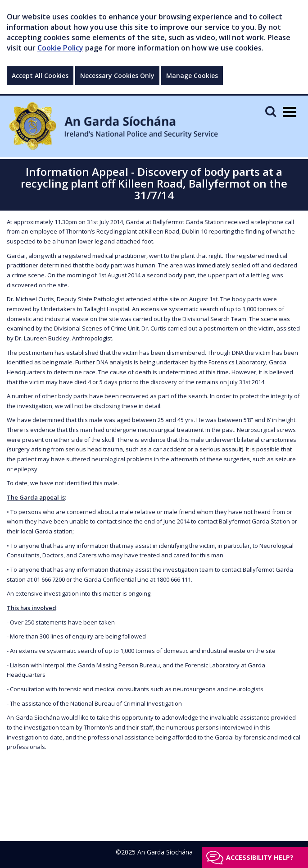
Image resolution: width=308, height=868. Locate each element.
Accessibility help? (260, 857)
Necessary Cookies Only (117, 76)
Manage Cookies (192, 76)
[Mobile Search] (271, 111)
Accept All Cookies (40, 76)
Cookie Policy (60, 48)
